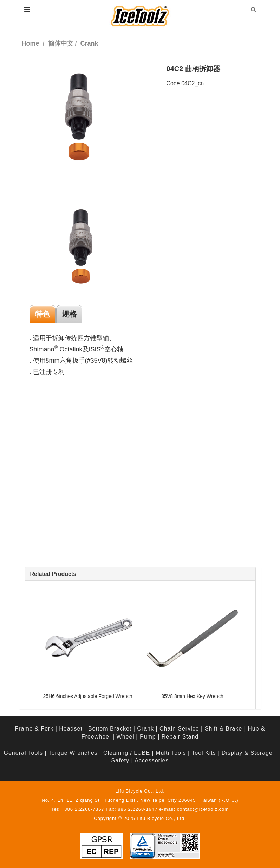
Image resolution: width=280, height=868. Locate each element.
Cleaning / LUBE (127, 753)
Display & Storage (247, 753)
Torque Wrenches (73, 753)
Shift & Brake (223, 729)
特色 (43, 314)
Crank (145, 729)
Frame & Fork (34, 729)
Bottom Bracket (110, 729)
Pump (148, 737)
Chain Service (179, 729)
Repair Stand (180, 737)
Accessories (152, 761)
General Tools (23, 753)
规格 (69, 314)
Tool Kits (204, 753)
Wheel (125, 737)
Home (31, 43)
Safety (120, 761)
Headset (71, 729)
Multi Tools (171, 753)
